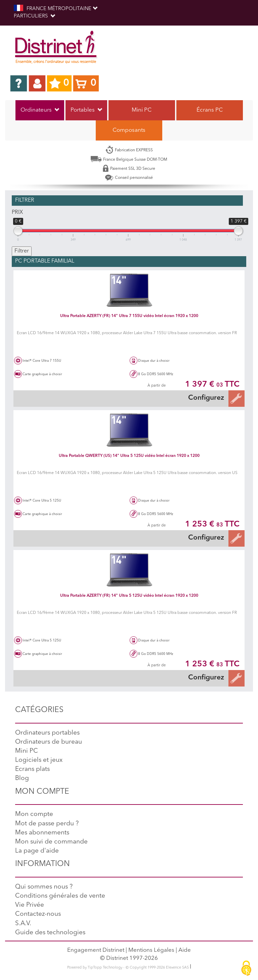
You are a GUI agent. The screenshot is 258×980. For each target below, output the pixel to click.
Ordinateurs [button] (40, 110)
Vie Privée (30, 905)
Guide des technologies (50, 933)
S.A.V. (23, 924)
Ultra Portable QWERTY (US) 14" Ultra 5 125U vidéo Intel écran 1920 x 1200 (129, 456)
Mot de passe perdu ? (47, 824)
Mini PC (142, 110)
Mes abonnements (42, 833)
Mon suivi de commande (51, 842)
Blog (22, 778)
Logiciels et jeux (39, 760)
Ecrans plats (32, 769)
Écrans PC (210, 110)
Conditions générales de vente (60, 896)
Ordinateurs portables (47, 733)
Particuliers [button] (34, 16)
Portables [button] (86, 110)
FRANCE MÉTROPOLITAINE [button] (56, 8)
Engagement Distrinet (96, 950)
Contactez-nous (38, 914)
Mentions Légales (151, 950)
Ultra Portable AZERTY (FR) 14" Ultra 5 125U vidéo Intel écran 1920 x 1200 (129, 596)
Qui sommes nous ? (44, 887)
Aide (185, 950)
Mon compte (34, 814)
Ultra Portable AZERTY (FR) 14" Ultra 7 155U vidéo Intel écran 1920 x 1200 (129, 316)
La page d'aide (37, 851)
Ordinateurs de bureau (49, 742)
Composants (129, 130)
